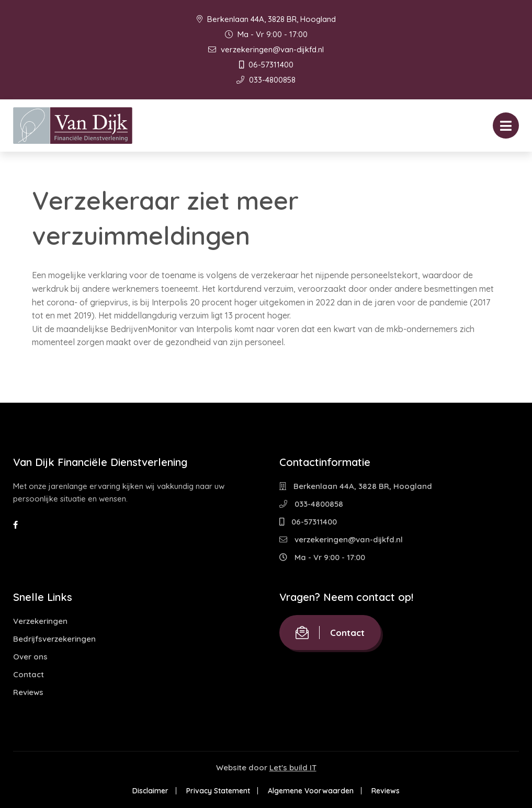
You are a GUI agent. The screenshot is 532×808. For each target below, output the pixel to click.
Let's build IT (293, 767)
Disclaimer (150, 791)
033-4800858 (266, 80)
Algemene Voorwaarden (311, 791)
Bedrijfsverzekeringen (54, 639)
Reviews (28, 692)
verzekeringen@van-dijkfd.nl (266, 49)
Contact (29, 674)
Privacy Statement (218, 791)
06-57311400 (266, 65)
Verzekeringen (40, 621)
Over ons (30, 657)
